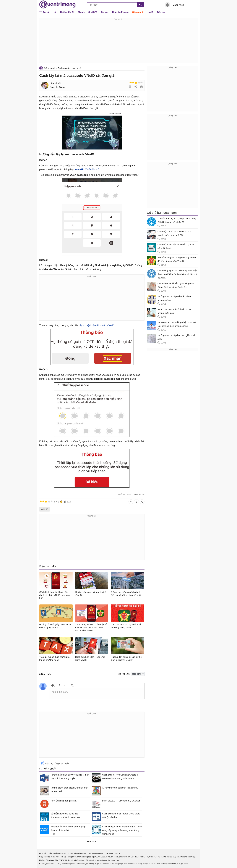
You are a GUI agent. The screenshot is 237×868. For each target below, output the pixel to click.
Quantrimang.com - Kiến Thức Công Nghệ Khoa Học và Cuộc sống (57, 5)
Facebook (110, 853)
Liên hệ (91, 853)
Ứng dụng (82, 853)
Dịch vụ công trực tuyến (70, 68)
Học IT (150, 12)
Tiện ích (161, 12)
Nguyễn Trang (58, 87)
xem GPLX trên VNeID (87, 169)
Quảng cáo (100, 853)
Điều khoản (53, 853)
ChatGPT (93, 12)
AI (55, 12)
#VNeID (45, 509)
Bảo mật (63, 853)
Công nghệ (138, 12)
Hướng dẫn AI (67, 12)
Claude (81, 12)
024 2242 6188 (61, 860)
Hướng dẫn (72, 853)
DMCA (118, 853)
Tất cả (46, 12)
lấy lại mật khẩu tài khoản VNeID (97, 325)
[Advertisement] (118, 42)
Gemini (105, 12)
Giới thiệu (43, 853)
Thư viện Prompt (120, 12)
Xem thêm (92, 842)
